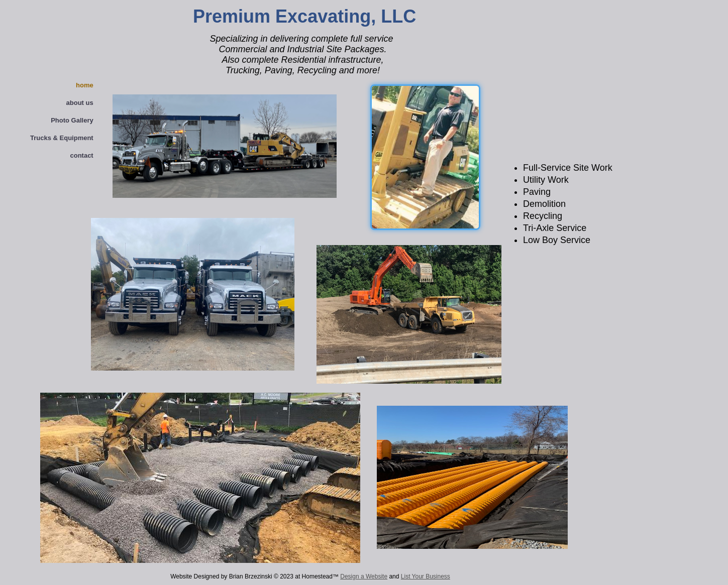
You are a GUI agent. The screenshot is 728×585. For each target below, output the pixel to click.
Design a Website (364, 576)
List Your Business (426, 576)
